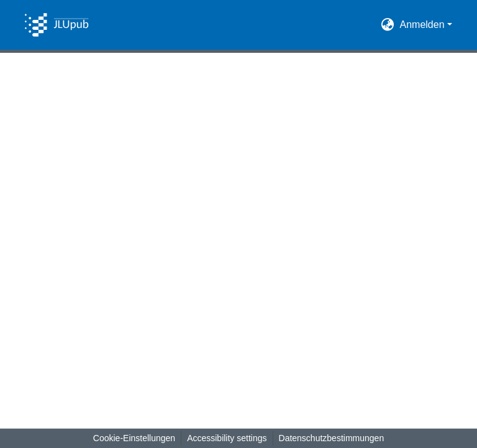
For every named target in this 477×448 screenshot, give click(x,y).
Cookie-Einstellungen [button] (134, 438)
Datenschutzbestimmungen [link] (332, 438)
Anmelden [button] (424, 25)
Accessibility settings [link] (227, 438)
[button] (57, 25)
